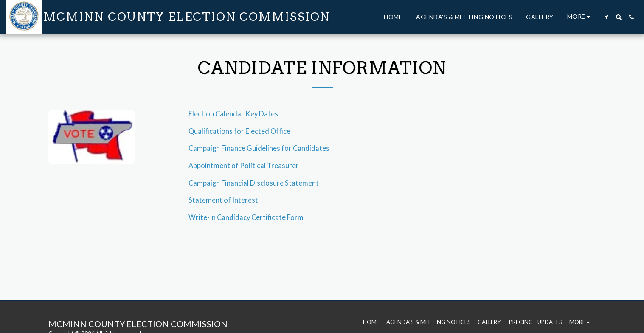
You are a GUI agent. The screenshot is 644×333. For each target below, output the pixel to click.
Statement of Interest (223, 200)
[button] (606, 17)
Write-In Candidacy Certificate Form (246, 217)
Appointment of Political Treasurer (244, 166)
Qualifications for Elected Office (239, 131)
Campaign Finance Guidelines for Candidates (259, 148)
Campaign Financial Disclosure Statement (254, 183)
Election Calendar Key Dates (233, 114)
